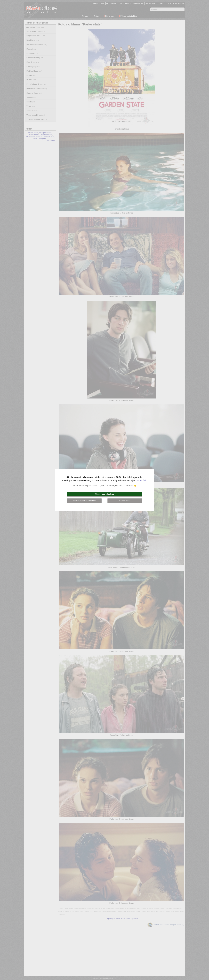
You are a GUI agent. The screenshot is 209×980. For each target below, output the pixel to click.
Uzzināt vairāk (125, 501)
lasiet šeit (141, 481)
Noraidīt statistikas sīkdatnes (84, 501)
